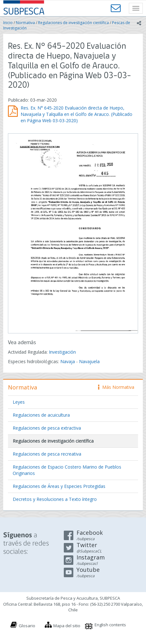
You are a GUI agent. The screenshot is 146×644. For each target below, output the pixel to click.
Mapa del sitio (67, 626)
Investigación (62, 352)
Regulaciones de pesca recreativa (47, 454)
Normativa (25, 23)
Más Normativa (116, 387)
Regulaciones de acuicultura (41, 415)
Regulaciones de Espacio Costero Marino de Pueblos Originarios (67, 470)
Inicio (8, 23)
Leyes (19, 402)
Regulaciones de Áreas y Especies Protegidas (59, 486)
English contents (110, 625)
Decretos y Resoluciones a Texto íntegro (55, 499)
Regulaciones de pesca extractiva (47, 428)
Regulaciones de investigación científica (73, 23)
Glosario (27, 626)
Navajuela (89, 361)
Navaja (68, 361)
